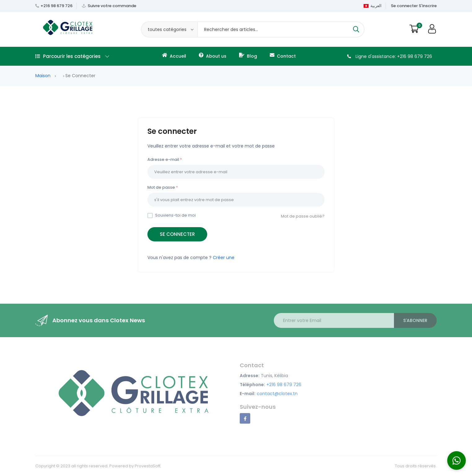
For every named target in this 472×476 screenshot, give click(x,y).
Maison (43, 76)
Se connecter (177, 234)
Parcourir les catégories (72, 56)
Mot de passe (161, 187)
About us (213, 56)
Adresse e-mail (163, 159)
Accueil (174, 56)
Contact (283, 56)
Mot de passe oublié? (303, 216)
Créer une (224, 258)
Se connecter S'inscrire (414, 6)
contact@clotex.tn (277, 394)
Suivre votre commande (112, 6)
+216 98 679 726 (57, 6)
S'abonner (415, 320)
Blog (248, 56)
